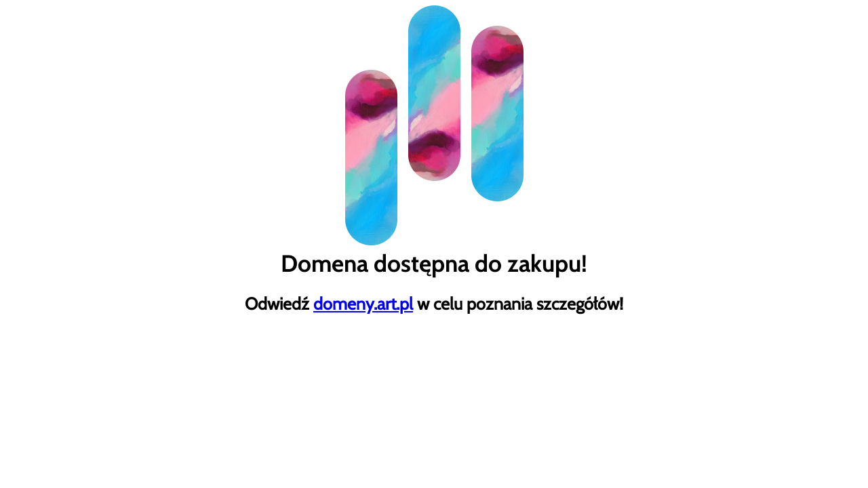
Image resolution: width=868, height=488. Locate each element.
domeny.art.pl (363, 304)
